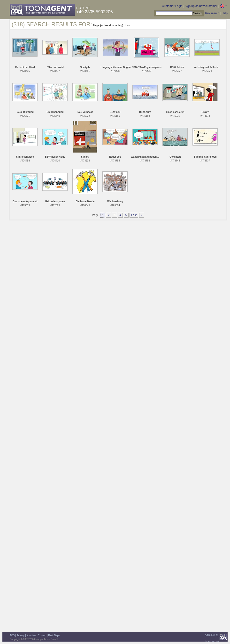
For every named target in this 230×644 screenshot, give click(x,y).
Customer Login (172, 6)
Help (225, 13)
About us (31, 635)
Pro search (212, 13)
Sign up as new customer (201, 6)
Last (134, 215)
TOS (12, 635)
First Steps (54, 635)
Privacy (21, 635)
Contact (42, 635)
